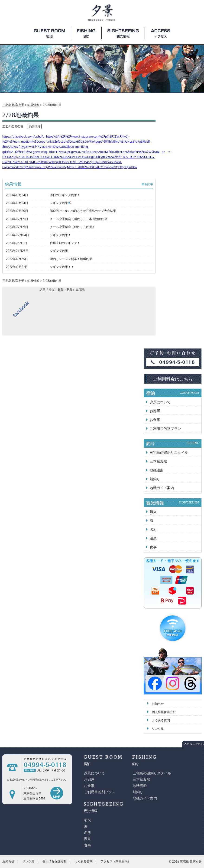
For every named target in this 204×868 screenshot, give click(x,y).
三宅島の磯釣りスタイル (169, 452)
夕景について (160, 402)
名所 (153, 529)
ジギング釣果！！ (62, 267)
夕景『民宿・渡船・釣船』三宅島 (62, 289)
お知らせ (158, 704)
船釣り (155, 479)
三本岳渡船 (158, 461)
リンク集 (158, 729)
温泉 (153, 538)
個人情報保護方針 (164, 712)
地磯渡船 (157, 470)
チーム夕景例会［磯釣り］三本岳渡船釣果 (79, 219)
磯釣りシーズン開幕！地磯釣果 (71, 259)
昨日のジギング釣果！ (65, 195)
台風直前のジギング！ (65, 243)
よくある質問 (161, 720)
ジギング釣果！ (60, 235)
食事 (153, 547)
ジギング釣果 (61, 203)
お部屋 (155, 411)
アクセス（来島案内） (116, 861)
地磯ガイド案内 (162, 488)
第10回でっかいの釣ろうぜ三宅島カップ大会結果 (83, 211)
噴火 (153, 512)
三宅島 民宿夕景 (191, 861)
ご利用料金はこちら (173, 379)
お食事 (155, 420)
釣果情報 (35, 127)
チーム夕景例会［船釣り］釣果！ (73, 227)
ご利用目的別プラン (165, 429)
